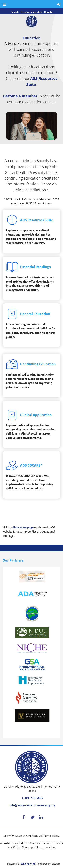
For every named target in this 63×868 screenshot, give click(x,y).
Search (15, 12)
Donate (48, 12)
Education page (23, 527)
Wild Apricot (28, 864)
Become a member (20, 96)
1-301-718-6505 (32, 798)
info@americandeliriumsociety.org (32, 805)
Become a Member (31, 12)
